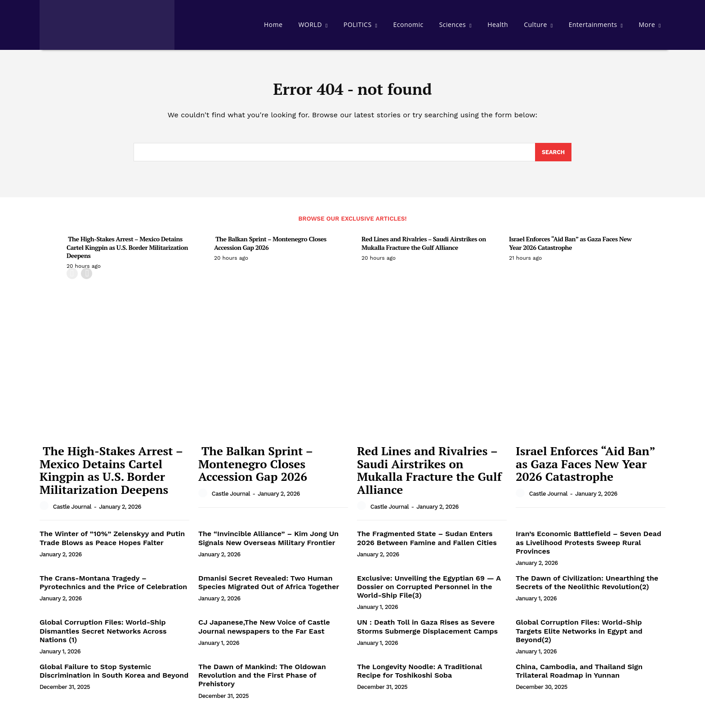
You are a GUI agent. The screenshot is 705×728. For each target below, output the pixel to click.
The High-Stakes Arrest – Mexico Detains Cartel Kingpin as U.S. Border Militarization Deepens (127, 251)
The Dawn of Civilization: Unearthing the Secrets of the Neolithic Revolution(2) (587, 586)
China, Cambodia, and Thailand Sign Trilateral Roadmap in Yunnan (579, 675)
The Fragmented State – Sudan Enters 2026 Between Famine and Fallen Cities (427, 542)
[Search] (553, 155)
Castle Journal (72, 510)
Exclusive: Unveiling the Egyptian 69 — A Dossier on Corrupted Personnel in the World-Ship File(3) (429, 590)
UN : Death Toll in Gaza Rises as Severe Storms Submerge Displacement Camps (427, 630)
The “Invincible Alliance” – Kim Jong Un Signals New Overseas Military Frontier (268, 542)
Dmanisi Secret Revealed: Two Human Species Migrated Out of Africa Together (269, 586)
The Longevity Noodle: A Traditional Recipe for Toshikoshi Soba (419, 675)
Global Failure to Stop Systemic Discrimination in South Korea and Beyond (114, 675)
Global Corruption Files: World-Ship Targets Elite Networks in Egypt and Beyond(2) (579, 634)
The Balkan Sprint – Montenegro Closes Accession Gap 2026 (270, 246)
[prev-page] (72, 277)
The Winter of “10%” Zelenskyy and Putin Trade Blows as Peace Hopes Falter (112, 542)
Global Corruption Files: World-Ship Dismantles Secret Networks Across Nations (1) (103, 634)
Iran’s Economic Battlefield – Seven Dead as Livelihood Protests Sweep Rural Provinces (589, 546)
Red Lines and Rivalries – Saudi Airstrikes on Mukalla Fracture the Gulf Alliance (424, 246)
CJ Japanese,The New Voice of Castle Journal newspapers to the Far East (264, 630)
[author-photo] (45, 510)
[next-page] (87, 277)
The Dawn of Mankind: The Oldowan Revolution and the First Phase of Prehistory (262, 679)
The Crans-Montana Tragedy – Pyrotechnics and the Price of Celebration (113, 586)
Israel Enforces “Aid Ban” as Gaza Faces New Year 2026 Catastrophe (570, 246)
